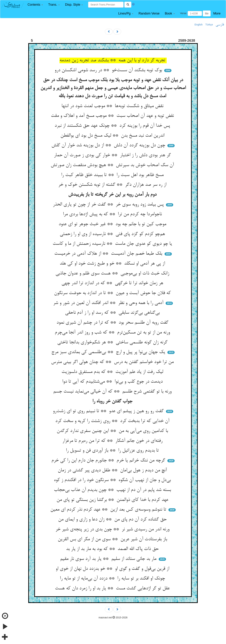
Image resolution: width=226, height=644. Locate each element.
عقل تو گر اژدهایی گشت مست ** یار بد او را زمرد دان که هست (113, 589)
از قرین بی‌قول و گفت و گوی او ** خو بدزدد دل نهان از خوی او (113, 569)
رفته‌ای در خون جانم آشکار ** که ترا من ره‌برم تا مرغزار (113, 441)
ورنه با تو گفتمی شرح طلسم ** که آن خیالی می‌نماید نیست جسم (113, 392)
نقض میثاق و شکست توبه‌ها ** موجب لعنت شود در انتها (113, 106)
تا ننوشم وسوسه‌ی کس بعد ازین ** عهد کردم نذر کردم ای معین (109, 510)
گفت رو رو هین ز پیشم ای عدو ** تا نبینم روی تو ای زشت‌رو (109, 411)
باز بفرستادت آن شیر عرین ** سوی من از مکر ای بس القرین (113, 539)
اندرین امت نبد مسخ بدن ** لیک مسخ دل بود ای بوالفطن (113, 136)
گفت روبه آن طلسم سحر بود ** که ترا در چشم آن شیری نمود (113, 323)
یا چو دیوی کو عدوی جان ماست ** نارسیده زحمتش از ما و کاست (113, 244)
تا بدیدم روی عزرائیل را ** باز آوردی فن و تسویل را (113, 451)
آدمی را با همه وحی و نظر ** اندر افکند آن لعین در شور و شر (109, 303)
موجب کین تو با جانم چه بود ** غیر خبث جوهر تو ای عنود (113, 224)
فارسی (220, 25)
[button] (35, 5)
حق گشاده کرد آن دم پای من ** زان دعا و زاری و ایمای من (113, 520)
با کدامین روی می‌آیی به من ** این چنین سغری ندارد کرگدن (113, 431)
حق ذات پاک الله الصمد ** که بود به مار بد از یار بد (113, 549)
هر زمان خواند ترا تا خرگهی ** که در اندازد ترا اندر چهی (113, 283)
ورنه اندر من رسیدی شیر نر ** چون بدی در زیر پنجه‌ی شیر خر (113, 529)
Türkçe (209, 25)
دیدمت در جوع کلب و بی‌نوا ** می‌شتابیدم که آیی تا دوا (113, 382)
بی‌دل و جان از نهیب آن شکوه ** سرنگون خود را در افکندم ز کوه (113, 480)
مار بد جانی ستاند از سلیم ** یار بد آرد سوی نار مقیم (109, 559)
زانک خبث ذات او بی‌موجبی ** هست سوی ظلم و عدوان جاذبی (113, 274)
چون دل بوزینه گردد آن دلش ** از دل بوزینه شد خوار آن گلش (109, 145)
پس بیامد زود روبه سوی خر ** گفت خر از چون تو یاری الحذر (109, 205)
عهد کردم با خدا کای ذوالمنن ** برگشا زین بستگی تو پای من (113, 500)
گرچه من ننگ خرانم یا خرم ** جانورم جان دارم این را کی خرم (109, 461)
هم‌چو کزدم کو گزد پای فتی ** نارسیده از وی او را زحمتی (113, 234)
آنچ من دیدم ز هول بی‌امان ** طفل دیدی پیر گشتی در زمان (113, 470)
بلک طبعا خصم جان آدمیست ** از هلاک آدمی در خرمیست (109, 254)
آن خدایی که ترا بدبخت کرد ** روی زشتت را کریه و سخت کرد (113, 421)
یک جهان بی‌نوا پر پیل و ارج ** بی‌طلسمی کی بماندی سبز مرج (109, 352)
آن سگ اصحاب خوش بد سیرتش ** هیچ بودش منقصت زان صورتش (113, 165)
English (199, 25)
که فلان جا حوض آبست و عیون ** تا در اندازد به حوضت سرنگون (113, 293)
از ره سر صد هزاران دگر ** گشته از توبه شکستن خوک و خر (113, 185)
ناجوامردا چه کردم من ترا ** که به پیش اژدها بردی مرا (113, 214)
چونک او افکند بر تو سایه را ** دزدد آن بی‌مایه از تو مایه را (113, 579)
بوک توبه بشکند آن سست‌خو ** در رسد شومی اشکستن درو (109, 70)
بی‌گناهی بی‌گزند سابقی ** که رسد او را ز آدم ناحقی (113, 313)
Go (207, 13)
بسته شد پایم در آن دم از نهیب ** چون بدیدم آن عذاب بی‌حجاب (113, 490)
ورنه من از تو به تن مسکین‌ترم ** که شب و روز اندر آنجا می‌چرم (113, 333)
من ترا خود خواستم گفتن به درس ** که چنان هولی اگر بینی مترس (113, 362)
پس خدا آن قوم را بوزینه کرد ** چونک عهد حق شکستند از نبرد (113, 126)
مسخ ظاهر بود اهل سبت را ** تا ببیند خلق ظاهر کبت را (113, 175)
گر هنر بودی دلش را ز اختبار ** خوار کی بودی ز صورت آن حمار (113, 155)
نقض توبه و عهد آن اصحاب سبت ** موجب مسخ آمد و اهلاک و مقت (113, 116)
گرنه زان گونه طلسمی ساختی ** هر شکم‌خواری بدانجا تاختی (113, 343)
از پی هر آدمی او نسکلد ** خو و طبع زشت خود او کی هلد (113, 264)
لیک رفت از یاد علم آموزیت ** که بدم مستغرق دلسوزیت (113, 372)
